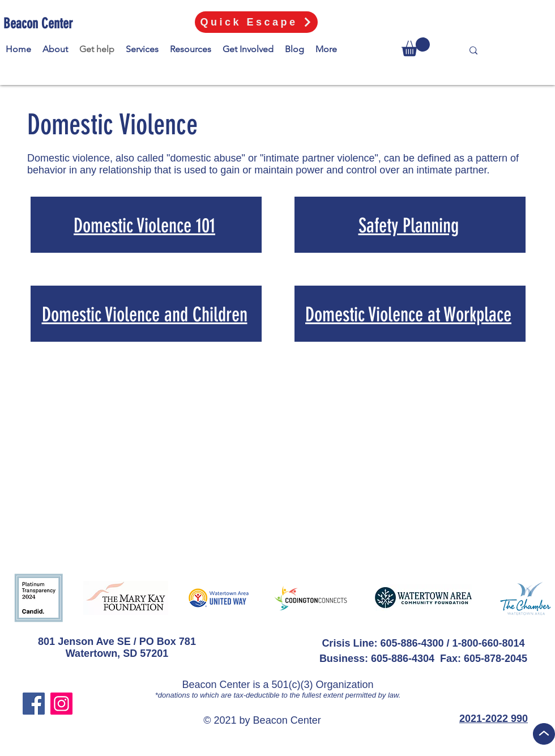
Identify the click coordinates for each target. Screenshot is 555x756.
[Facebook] (34, 704)
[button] (416, 47)
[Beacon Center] (40, 24)
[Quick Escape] (256, 22)
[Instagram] (61, 704)
